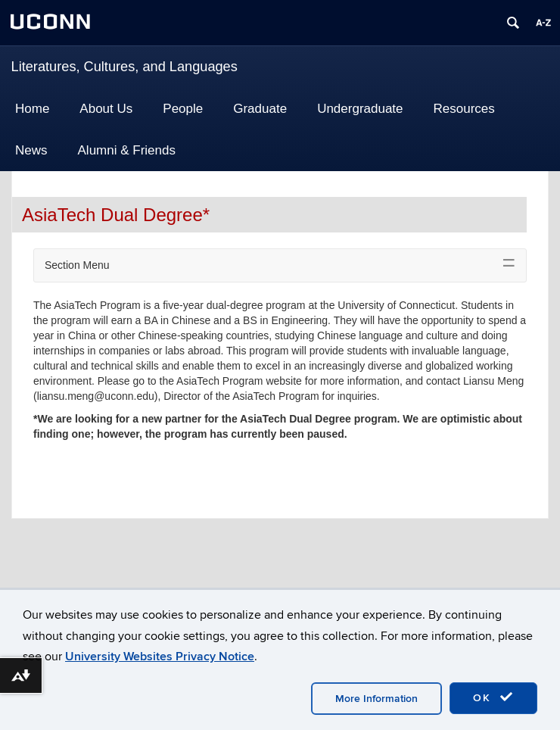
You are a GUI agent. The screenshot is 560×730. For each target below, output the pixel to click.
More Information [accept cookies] (376, 699)
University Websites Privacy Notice (160, 657)
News (31, 150)
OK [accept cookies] (493, 697)
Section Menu (77, 265)
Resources (464, 109)
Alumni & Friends (127, 150)
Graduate (260, 109)
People (183, 109)
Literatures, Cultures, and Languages (124, 67)
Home (32, 109)
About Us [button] (106, 109)
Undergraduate (360, 109)
